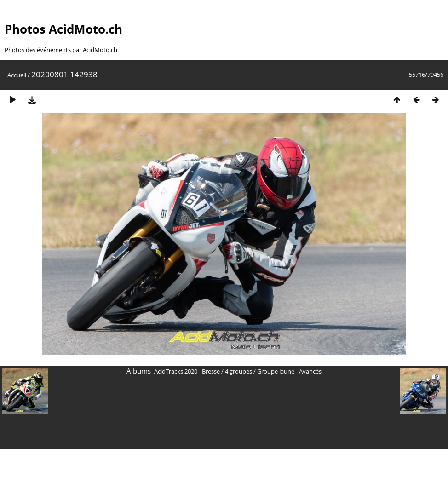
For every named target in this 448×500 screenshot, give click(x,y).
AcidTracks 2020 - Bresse (187, 371)
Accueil (17, 75)
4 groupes (238, 371)
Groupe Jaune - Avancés (289, 371)
